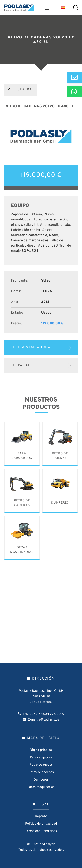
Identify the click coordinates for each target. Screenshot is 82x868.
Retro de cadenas (41, 772)
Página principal (41, 750)
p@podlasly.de (49, 720)
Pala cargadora (41, 758)
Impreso (41, 816)
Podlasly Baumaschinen (21, 8)
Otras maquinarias (41, 787)
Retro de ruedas (41, 765)
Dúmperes (41, 780)
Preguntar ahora (32, 347)
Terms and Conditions (41, 831)
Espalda (24, 90)
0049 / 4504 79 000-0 (47, 714)
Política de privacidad (41, 824)
